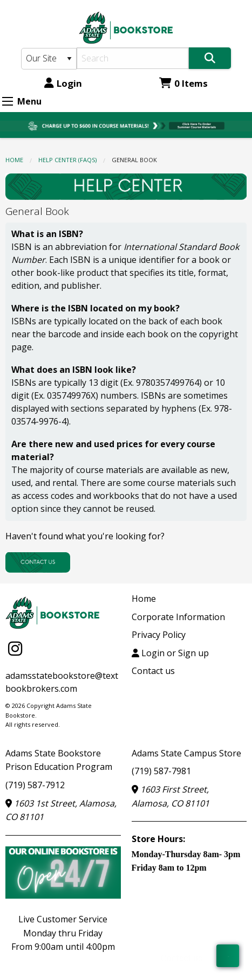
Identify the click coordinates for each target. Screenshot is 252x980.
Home (14, 160)
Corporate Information (178, 617)
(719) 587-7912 (35, 785)
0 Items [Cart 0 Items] (183, 83)
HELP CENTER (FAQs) (67, 160)
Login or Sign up (170, 653)
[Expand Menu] (8, 101)
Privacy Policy (159, 635)
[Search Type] (49, 59)
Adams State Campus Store (186, 753)
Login (63, 83)
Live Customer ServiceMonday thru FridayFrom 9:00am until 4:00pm (63, 933)
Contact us (153, 671)
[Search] (133, 58)
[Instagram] (15, 648)
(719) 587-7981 (161, 771)
